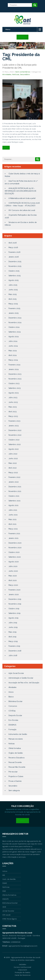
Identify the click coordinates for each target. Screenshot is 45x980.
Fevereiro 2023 (14, 421)
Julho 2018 (13, 655)
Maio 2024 (13, 351)
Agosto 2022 (14, 449)
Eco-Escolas (13, 720)
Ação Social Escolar (16, 673)
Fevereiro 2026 (14, 252)
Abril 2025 (12, 299)
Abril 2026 (13, 243)
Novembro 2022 (15, 435)
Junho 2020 (13, 571)
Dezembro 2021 (15, 487)
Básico (11, 697)
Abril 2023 (13, 412)
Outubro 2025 (14, 271)
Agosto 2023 (14, 393)
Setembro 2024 (15, 332)
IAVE (4, 907)
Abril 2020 (13, 580)
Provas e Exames (15, 781)
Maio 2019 (12, 632)
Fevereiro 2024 (14, 365)
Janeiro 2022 (14, 482)
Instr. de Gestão (9, 879)
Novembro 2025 (15, 266)
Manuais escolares (16, 739)
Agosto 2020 (14, 562)
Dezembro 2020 (15, 543)
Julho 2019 (13, 623)
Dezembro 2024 (15, 318)
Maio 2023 (13, 407)
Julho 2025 (13, 285)
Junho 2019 (13, 627)
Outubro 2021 (14, 496)
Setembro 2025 (15, 276)
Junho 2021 (13, 515)
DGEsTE (6, 899)
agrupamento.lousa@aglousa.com (23, 946)
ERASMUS (12, 725)
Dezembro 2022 (15, 430)
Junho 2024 (13, 346)
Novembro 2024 (15, 322)
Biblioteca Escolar (15, 701)
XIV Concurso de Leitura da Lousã (22, 210)
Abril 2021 (12, 524)
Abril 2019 (12, 637)
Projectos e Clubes (16, 776)
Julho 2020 (13, 566)
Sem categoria (14, 790)
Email (23, 821)
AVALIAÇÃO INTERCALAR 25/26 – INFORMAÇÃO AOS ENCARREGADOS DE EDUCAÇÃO (21, 191)
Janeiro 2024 (14, 369)
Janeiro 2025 (13, 313)
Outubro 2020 (14, 552)
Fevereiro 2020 (14, 590)
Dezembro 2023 (15, 374)
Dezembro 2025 (15, 262)
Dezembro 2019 (15, 599)
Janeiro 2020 (14, 594)
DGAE (5, 883)
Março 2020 (13, 585)
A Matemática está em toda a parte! (22, 198)
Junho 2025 (13, 290)
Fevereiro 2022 (14, 477)
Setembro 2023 (15, 388)
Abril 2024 (13, 355)
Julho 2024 (13, 341)
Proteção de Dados (22, 972)
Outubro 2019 (14, 609)
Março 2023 (13, 416)
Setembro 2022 (15, 444)
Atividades (7, 74)
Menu (8, 29)
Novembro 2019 (15, 604)
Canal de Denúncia (23, 975)
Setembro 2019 (14, 613)
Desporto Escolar (15, 715)
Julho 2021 (13, 510)
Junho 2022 (13, 458)
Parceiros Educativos (17, 758)
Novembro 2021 (15, 491)
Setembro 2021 (14, 501)
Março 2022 (13, 473)
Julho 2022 (13, 454)
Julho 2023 (13, 398)
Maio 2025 (13, 294)
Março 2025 (13, 304)
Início (5, 871)
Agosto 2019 (13, 618)
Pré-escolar (13, 772)
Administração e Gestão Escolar (21, 678)
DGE (4, 891)
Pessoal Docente (15, 762)
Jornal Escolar (8, 911)
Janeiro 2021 (13, 538)
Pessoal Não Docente (17, 767)
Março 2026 (13, 247)
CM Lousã (6, 915)
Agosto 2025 (13, 280)
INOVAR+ (23, 964)
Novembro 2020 (15, 548)
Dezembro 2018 (15, 651)
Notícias (16, 74)
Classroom (23, 970)
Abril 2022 (13, 468)
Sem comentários (23, 72)
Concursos (13, 706)
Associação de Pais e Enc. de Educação (24, 683)
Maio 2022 (13, 463)
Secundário (25, 74)
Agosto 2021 (13, 505)
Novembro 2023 (15, 379)
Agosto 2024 (14, 337)
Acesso (22, 37)
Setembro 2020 (15, 557)
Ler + (6, 148)
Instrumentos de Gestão (18, 734)
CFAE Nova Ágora (9, 919)
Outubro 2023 (14, 383)
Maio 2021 (12, 519)
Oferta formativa (15, 748)
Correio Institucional (22, 967)
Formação (12, 730)
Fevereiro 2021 (14, 534)
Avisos (11, 692)
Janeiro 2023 (14, 426)
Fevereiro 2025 (14, 308)
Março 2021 (13, 529)
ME (4, 875)
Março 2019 (13, 641)
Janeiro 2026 (14, 257)
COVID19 (12, 711)
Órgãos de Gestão (16, 753)
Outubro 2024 (14, 327)
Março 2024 (13, 360)
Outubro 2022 (14, 440)
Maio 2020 (13, 576)
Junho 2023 (13, 402)
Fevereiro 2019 (14, 646)
